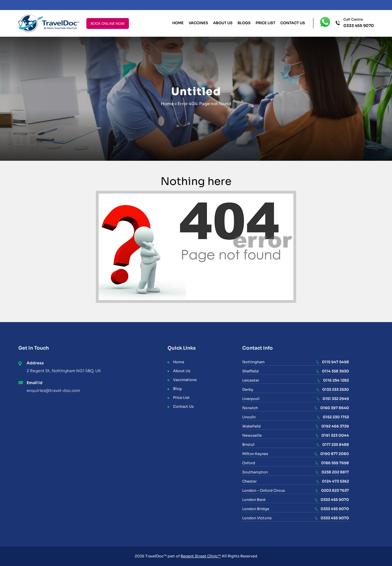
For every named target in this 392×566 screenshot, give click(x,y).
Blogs (244, 23)
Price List (265, 23)
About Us (223, 23)
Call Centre (359, 23)
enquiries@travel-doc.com (53, 390)
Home (178, 23)
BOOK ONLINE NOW (108, 24)
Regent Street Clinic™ (201, 556)
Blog (177, 389)
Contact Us (293, 23)
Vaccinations (185, 380)
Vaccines (198, 23)
